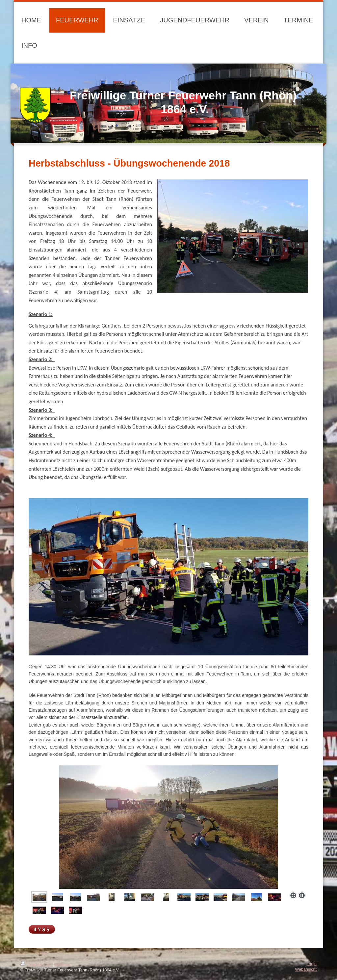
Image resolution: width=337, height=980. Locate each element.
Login (311, 964)
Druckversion (37, 965)
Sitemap (63, 965)
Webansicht (306, 969)
